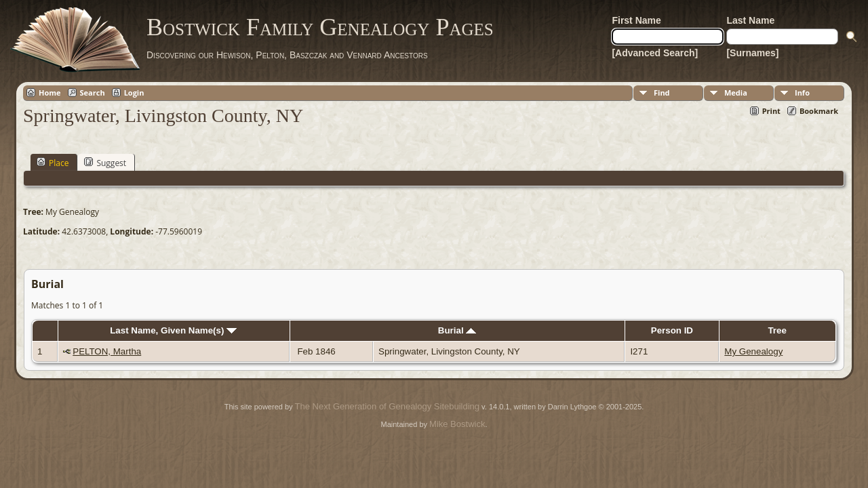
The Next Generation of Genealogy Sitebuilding (387, 406)
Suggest (105, 163)
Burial (457, 330)
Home (50, 93)
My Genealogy (753, 351)
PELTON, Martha (107, 351)
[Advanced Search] (655, 53)
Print (771, 111)
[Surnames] (752, 53)
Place (53, 163)
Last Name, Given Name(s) (173, 330)
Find (662, 93)
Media (736, 93)
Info (802, 93)
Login (134, 93)
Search (93, 93)
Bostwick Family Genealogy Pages (320, 27)
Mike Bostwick (457, 424)
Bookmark (819, 111)
